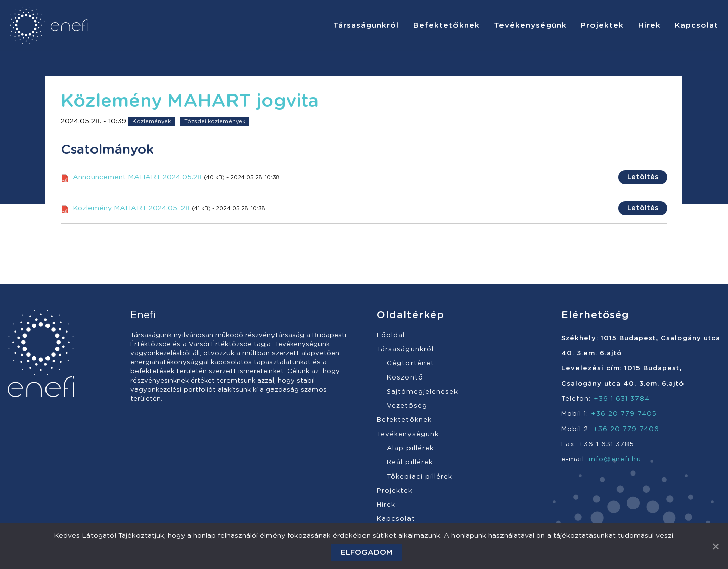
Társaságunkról (405, 349)
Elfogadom (367, 553)
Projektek (395, 491)
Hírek (386, 505)
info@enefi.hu (615, 460)
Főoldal (391, 335)
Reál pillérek (410, 463)
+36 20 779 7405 (624, 414)
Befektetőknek (404, 420)
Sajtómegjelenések (422, 392)
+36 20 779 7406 (626, 429)
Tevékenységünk (408, 434)
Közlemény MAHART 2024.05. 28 (131, 208)
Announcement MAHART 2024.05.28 (137, 177)
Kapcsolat (396, 519)
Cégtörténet (411, 364)
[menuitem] (366, 25)
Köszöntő (405, 378)
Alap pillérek (410, 448)
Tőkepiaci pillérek (420, 477)
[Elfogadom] (715, 546)
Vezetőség (407, 406)
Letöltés (643, 177)
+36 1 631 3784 (622, 399)
